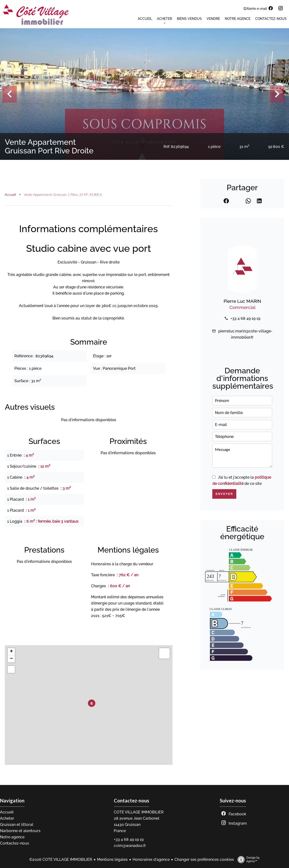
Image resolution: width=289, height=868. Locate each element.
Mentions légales (112, 860)
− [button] (11, 659)
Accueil (10, 194)
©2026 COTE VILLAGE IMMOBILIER (61, 860)
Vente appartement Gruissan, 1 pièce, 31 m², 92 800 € (63, 194)
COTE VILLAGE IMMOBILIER (139, 812)
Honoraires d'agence (151, 860)
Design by (247, 860)
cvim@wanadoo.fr (130, 846)
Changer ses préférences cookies (204, 860)
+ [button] (11, 652)
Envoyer (224, 494)
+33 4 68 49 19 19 (245, 318)
